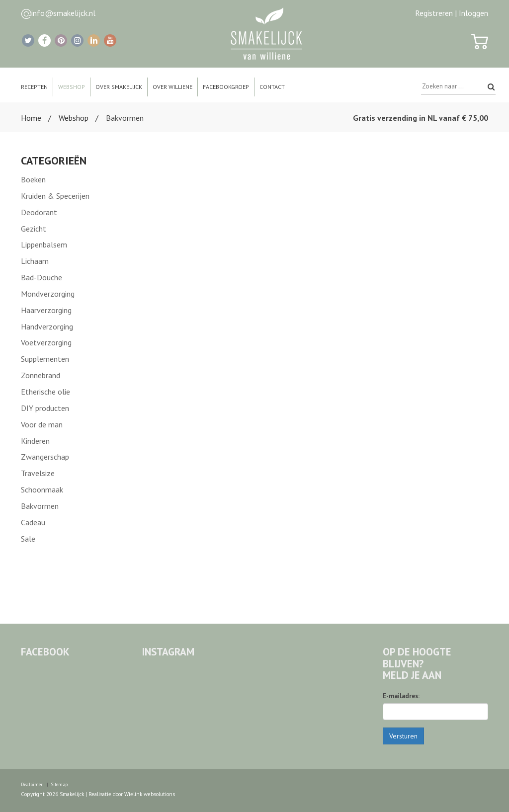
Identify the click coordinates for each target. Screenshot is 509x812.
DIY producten (45, 408)
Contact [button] (272, 87)
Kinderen (35, 441)
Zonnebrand (41, 375)
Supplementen (45, 359)
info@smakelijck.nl (63, 13)
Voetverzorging (46, 342)
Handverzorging (47, 326)
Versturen (403, 736)
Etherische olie (45, 392)
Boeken (33, 179)
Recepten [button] (34, 87)
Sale (28, 539)
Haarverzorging (46, 310)
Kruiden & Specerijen (55, 196)
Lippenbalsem (44, 244)
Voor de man (42, 424)
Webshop (74, 118)
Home (31, 118)
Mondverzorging (48, 294)
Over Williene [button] (172, 87)
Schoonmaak (42, 489)
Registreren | (436, 13)
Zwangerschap (45, 457)
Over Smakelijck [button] (119, 87)
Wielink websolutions (150, 794)
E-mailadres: (401, 696)
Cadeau (33, 522)
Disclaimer (32, 784)
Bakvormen (40, 506)
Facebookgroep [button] (226, 87)
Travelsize (38, 473)
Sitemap (59, 784)
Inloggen (473, 13)
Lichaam (35, 261)
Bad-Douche (42, 277)
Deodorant (39, 212)
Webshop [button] (72, 87)
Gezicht (34, 229)
